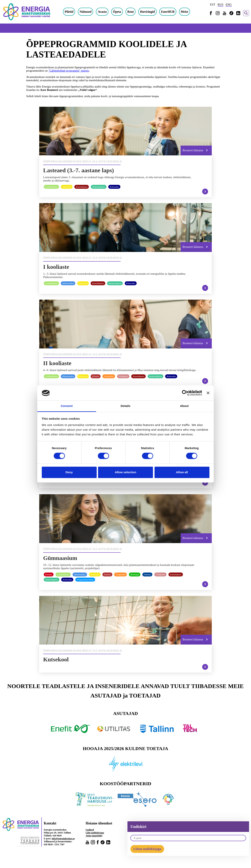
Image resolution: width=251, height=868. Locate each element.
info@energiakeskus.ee (63, 841)
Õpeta (121, 12)
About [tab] (184, 406)
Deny (69, 472)
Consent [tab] (67, 406)
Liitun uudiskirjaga (147, 851)
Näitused (89, 12)
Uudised (90, 832)
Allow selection (125, 472)
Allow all (182, 472)
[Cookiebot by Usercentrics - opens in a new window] (185, 393)
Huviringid (151, 12)
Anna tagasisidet (94, 838)
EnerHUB (172, 12)
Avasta (106, 12)
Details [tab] (125, 406)
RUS (221, 5)
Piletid (73, 12)
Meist (188, 12)
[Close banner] (208, 393)
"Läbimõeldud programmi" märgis (69, 71)
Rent (134, 12)
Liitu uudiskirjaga (95, 835)
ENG (229, 5)
